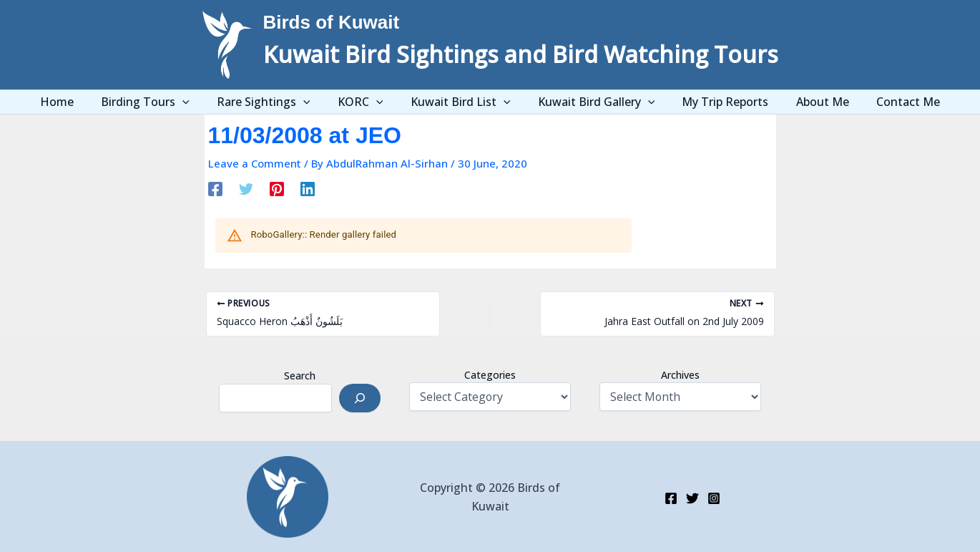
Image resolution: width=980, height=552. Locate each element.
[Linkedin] (308, 188)
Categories (490, 375)
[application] (200, 102)
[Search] (360, 398)
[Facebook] (215, 188)
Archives (680, 375)
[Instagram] (714, 498)
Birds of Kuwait (332, 22)
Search (300, 376)
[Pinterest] (277, 188)
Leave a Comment (255, 163)
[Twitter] (246, 188)
